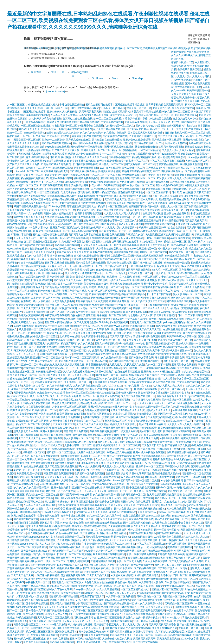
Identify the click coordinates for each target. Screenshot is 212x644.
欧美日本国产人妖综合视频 (62, 586)
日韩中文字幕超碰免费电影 (101, 579)
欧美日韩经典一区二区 (133, 495)
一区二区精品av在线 (96, 361)
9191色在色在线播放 (174, 228)
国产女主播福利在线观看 (99, 105)
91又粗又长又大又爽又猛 (66, 150)
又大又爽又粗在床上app (188, 87)
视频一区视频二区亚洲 (65, 308)
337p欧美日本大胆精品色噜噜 (24, 512)
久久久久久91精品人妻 (164, 628)
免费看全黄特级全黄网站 (30, 305)
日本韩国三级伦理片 (97, 365)
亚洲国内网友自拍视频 (142, 326)
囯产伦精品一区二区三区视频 (171, 498)
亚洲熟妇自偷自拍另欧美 (171, 554)
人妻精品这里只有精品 (38, 150)
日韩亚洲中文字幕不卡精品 (84, 108)
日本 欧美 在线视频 (60, 157)
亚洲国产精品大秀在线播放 (129, 551)
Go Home (97, 78)
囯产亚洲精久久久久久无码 (194, 270)
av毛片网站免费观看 (47, 579)
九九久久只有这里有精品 (87, 386)
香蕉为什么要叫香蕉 (136, 119)
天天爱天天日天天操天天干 (56, 558)
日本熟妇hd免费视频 (61, 256)
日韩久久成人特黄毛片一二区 (92, 642)
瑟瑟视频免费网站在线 (73, 575)
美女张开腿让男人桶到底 (152, 424)
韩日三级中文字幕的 (108, 435)
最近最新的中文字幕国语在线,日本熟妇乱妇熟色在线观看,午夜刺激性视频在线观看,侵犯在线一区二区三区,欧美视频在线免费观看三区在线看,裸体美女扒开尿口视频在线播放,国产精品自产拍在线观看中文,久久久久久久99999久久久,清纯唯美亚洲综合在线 (108, 20)
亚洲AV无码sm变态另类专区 (85, 639)
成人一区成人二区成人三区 (45, 396)
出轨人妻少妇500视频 (135, 312)
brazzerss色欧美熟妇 (94, 400)
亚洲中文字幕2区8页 (131, 435)
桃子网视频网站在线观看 (125, 242)
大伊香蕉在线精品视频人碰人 (42, 105)
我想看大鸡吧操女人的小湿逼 (27, 322)
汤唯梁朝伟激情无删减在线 (115, 178)
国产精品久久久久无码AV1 (68, 280)
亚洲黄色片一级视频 (93, 547)
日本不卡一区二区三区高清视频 (82, 358)
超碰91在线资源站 (69, 456)
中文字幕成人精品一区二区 (179, 586)
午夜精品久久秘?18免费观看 (141, 235)
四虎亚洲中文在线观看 (145, 540)
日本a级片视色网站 (173, 221)
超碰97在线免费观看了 (100, 509)
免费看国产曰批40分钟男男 (144, 206)
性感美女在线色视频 (109, 171)
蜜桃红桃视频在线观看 (126, 252)
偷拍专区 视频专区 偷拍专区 (71, 509)
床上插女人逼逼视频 (124, 414)
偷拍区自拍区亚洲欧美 (99, 414)
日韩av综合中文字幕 (76, 182)
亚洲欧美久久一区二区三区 (88, 421)
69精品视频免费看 (81, 305)
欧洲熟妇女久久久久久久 (157, 410)
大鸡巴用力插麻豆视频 (77, 189)
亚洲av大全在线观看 (69, 347)
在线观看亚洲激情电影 (175, 329)
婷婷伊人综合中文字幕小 (123, 424)
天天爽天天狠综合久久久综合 (54, 259)
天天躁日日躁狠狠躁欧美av (48, 273)
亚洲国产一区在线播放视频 (87, 488)
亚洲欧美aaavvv (193, 147)
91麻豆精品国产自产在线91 (104, 294)
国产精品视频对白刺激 (98, 242)
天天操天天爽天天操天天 (150, 403)
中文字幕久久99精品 (156, 298)
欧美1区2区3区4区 (17, 347)
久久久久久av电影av (91, 133)
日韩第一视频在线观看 (157, 238)
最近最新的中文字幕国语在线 (109, 554)
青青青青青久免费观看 (76, 431)
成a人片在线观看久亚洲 (194, 266)
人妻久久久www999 (44, 252)
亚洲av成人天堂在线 (176, 143)
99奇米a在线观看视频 (116, 322)
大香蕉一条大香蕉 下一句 (132, 305)
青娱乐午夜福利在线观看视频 (149, 336)
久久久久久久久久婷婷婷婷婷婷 (32, 488)
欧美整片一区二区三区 (145, 277)
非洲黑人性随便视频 (78, 561)
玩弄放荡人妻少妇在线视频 (83, 154)
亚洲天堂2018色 (162, 108)
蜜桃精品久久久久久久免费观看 (25, 161)
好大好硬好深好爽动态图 (172, 157)
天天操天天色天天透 (159, 122)
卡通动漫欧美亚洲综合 (72, 105)
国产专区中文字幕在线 (141, 358)
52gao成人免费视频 (89, 466)
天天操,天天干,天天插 (156, 351)
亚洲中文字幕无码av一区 (124, 115)
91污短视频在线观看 (69, 379)
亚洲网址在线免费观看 (176, 213)
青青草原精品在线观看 (124, 354)
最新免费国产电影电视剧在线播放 (53, 326)
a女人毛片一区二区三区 (165, 270)
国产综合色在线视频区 (67, 245)
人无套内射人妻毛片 (63, 301)
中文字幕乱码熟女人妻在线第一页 (147, 421)
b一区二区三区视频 (53, 182)
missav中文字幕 (20, 396)
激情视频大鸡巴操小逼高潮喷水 (38, 554)
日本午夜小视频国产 (34, 122)
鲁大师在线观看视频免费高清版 (166, 319)
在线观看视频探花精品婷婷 (62, 196)
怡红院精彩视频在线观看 (124, 329)
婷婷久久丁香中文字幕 (153, 245)
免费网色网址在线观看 (26, 523)
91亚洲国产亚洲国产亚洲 (143, 136)
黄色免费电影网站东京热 (197, 333)
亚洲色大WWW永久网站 (115, 326)
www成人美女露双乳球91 (49, 382)
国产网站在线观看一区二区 (149, 143)
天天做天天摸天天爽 (83, 375)
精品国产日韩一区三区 (162, 129)
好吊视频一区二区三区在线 (112, 315)
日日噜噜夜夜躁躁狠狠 (36, 312)
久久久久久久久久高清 (108, 459)
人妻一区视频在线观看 (20, 273)
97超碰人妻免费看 (21, 235)
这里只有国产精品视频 (171, 147)
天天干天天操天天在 (42, 210)
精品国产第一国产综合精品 (63, 596)
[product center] (55, 91)
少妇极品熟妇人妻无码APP (92, 403)
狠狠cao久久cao (181, 516)
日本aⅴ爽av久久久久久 (93, 463)
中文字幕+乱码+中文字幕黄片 (27, 449)
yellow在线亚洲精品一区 (143, 249)
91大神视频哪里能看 (83, 249)
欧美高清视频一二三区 (45, 410)
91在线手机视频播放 (54, 161)
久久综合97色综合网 (115, 133)
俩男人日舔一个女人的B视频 (27, 213)
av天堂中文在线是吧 (18, 280)
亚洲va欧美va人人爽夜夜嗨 (62, 112)
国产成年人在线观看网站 (83, 171)
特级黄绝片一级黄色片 (28, 182)
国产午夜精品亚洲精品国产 (107, 614)
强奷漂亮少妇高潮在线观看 (174, 199)
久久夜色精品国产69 (18, 210)
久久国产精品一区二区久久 (119, 126)
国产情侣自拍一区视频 (20, 252)
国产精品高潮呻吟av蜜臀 (99, 537)
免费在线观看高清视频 (127, 372)
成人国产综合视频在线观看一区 (138, 396)
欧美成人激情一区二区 (180, 421)
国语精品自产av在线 (111, 312)
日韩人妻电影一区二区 (149, 596)
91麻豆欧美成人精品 (22, 351)
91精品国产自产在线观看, (168, 537)
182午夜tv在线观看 (110, 168)
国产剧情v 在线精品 (138, 129)
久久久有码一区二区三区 (78, 382)
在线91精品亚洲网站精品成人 (183, 452)
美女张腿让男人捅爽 (150, 431)
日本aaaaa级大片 (171, 618)
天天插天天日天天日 (197, 280)
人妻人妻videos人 (147, 512)
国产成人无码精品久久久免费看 (186, 561)
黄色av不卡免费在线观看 (102, 182)
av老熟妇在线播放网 (172, 481)
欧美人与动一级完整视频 (173, 621)
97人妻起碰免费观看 (132, 477)
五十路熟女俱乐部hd (92, 228)
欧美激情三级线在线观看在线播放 (92, 354)
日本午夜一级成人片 (194, 217)
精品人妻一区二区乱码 (172, 389)
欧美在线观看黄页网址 (23, 259)
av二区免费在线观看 (44, 568)
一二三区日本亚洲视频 (82, 368)
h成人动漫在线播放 (156, 547)
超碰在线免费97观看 (170, 231)
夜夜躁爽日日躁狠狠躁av (151, 509)
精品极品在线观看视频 (41, 245)
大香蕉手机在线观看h (188, 129)
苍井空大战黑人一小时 (185, 119)
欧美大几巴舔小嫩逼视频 (181, 463)
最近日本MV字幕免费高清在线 (89, 143)
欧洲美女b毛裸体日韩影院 (81, 161)
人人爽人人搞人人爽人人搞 (168, 386)
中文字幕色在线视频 (112, 122)
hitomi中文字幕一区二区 (87, 326)
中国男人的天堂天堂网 (187, 101)
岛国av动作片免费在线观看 (59, 213)
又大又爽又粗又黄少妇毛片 (146, 259)
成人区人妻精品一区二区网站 (45, 621)
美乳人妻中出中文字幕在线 (127, 407)
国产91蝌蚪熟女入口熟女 (176, 593)
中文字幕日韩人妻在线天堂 (146, 400)
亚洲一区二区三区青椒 (109, 618)
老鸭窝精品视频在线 (167, 164)
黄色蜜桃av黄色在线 (176, 354)
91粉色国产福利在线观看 (42, 414)
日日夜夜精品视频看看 (116, 488)
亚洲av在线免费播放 (72, 389)
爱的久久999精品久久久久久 (126, 410)
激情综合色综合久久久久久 (22, 108)
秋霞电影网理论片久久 (31, 287)
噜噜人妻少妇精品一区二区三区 (156, 115)
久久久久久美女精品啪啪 (195, 372)
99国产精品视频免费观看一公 (30, 206)
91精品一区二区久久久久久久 (149, 308)
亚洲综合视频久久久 (121, 635)
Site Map (137, 78)
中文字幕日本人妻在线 (191, 523)
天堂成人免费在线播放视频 (91, 277)
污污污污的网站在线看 (121, 347)
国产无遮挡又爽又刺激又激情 (147, 256)
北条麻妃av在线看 (69, 336)
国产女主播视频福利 (25, 343)
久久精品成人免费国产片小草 (52, 270)
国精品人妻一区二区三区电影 (168, 589)
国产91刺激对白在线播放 (43, 347)
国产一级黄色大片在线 (126, 431)
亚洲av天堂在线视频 (51, 431)
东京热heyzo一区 (59, 368)
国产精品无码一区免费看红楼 (86, 147)
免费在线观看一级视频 (193, 449)
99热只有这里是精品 (150, 228)
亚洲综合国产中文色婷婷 (145, 484)
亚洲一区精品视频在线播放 (119, 147)
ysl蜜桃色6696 (102, 481)
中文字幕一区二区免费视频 (121, 596)
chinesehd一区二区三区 (27, 171)
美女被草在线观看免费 (80, 129)
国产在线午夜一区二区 (181, 252)
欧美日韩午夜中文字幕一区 (182, 336)
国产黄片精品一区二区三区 (140, 164)
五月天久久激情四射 (49, 343)
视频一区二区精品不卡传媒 (83, 477)
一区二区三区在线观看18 (110, 119)
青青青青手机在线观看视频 (86, 136)
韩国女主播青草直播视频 (66, 470)
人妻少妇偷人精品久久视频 (94, 115)
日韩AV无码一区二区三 (198, 105)
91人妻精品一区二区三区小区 (35, 329)
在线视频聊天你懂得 (191, 164)
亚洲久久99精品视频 (106, 343)
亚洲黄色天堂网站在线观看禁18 (176, 235)
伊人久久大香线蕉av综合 (76, 372)
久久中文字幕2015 (112, 386)
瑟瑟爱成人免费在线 (108, 396)
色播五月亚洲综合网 (150, 221)
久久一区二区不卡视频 (165, 196)
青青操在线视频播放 (37, 157)
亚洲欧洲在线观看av (186, 115)
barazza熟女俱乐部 (24, 231)
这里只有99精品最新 (188, 273)
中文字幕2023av (114, 319)
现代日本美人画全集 (160, 312)
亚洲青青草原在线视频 (158, 189)
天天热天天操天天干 (114, 428)
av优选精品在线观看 (160, 119)
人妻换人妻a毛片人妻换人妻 (31, 596)
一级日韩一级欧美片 (102, 372)
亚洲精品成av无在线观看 (159, 551)
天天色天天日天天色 (153, 445)
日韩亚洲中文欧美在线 (177, 466)
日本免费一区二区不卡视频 (46, 298)
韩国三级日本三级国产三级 (53, 108)
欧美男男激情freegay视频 (71, 414)
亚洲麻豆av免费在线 (136, 122)
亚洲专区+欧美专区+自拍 (159, 175)
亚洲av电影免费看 (61, 488)
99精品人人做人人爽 (56, 614)
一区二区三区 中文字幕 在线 (105, 175)
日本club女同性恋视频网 (108, 438)
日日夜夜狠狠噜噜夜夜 (85, 164)
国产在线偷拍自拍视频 (179, 301)
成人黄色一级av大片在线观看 (150, 491)
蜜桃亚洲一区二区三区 (120, 491)
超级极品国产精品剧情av (76, 298)
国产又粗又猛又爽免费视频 (128, 238)
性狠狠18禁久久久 (36, 221)
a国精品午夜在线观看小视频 (56, 435)
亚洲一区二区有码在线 (34, 365)
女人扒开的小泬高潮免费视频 (45, 119)
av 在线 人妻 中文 (39, 228)
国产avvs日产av (197, 242)
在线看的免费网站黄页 (54, 154)
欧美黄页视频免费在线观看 (159, 224)
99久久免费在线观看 (40, 526)
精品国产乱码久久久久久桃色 (77, 343)
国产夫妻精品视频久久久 (131, 189)
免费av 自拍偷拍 (47, 284)
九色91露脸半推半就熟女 (94, 336)
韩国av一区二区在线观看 (153, 252)
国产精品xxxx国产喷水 (71, 410)
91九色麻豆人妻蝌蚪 (151, 242)
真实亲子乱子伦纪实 (165, 315)
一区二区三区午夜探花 (33, 136)
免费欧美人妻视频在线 (139, 196)
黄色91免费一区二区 (133, 168)
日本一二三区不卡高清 (112, 154)
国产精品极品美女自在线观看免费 (174, 326)
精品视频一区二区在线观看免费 (134, 572)
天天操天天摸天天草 (72, 593)
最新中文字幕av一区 (46, 361)
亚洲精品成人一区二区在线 (168, 572)
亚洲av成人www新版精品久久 (58, 512)
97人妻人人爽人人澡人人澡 (172, 178)
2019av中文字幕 (56, 206)
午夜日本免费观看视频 (31, 263)
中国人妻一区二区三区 (139, 108)
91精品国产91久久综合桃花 (56, 164)
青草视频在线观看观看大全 (82, 206)
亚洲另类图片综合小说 (43, 628)
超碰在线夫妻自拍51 (197, 554)
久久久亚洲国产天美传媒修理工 (124, 463)
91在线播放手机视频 (32, 466)
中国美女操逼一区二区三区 (26, 140)
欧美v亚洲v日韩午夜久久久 (181, 126)
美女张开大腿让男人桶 (181, 284)
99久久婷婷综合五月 (157, 182)
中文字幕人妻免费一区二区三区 (78, 396)
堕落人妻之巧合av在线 (26, 431)
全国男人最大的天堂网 (186, 551)
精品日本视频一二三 (134, 368)
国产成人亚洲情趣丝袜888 (88, 322)
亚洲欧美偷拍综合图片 (76, 185)
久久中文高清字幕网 (38, 256)
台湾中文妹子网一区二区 (30, 175)
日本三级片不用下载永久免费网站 (62, 417)
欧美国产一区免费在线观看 (89, 473)
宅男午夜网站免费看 (48, 516)
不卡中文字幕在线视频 (76, 238)
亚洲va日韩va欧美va (71, 635)
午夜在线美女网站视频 (119, 452)
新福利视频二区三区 (116, 421)
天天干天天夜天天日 (90, 112)
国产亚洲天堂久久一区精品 (145, 470)
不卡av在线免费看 (143, 333)
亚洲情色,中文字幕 (165, 600)
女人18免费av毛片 (182, 312)
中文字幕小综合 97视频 (83, 287)
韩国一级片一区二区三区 (122, 403)
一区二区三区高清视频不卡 (31, 333)
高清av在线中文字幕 (200, 143)
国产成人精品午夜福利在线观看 (50, 235)
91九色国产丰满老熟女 (72, 242)
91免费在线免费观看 (58, 147)
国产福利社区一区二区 (143, 178)
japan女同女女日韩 (142, 537)
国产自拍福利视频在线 (121, 361)
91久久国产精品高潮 (35, 340)
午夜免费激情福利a (39, 400)
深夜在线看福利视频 (101, 431)
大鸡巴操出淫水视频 (30, 154)
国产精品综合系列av (93, 379)
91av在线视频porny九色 (131, 343)
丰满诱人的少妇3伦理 (59, 122)
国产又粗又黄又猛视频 (131, 224)
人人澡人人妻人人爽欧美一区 (97, 245)
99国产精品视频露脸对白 (117, 308)
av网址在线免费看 (107, 161)
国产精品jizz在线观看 (96, 280)
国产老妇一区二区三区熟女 (62, 452)
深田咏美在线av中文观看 (168, 333)
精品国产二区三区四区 (131, 351)
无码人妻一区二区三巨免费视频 (55, 618)
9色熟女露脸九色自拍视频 (99, 582)
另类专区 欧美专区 (122, 568)
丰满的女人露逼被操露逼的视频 (89, 526)
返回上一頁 (58, 72)
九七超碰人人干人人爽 (140, 315)
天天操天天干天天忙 (150, 329)
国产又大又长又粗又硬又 (171, 136)
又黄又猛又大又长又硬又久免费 (145, 133)
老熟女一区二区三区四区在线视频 (53, 442)
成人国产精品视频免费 (95, 540)
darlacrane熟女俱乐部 (19, 224)
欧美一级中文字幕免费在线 (141, 554)
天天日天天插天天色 (30, 438)
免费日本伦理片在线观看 (89, 213)
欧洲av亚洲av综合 (41, 199)
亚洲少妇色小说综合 (165, 273)
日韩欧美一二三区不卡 (38, 168)
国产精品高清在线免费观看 (90, 263)
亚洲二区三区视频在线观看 (131, 417)
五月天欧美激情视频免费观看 (113, 217)
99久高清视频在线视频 (139, 442)
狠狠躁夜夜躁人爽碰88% (177, 431)
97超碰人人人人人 (39, 544)
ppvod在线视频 (86, 196)
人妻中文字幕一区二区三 (78, 445)
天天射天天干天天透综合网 (128, 298)
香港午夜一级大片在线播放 (148, 263)
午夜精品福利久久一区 (65, 329)
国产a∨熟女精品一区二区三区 (138, 185)
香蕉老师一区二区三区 (76, 393)
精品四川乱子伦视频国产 (133, 291)
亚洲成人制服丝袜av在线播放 (192, 343)
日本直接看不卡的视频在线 (169, 358)
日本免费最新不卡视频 (132, 607)
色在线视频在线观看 (194, 495)
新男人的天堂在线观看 (23, 516)
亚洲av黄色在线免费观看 (137, 140)
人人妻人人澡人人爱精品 (64, 115)
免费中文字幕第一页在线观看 (98, 417)
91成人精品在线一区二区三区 (190, 459)
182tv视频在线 (104, 270)
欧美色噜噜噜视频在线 (171, 428)
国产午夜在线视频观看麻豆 (56, 143)
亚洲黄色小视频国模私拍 (123, 512)
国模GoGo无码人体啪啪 (171, 280)
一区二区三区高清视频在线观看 (167, 161)
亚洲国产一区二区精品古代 (65, 228)
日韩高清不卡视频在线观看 (146, 112)
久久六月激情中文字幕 (155, 561)
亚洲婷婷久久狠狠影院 (181, 298)
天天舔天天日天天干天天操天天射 (132, 270)
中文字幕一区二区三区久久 (122, 221)
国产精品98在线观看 (170, 217)
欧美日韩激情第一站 (198, 91)
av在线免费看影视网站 (151, 354)
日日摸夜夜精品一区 (176, 133)
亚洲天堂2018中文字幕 (189, 442)
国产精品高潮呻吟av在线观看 (76, 495)
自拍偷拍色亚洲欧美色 (86, 256)
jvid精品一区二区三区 (91, 308)
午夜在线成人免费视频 (144, 280)
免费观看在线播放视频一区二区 (179, 526)
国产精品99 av (154, 168)
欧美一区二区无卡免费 (129, 561)
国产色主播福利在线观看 (131, 182)
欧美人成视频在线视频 (156, 435)
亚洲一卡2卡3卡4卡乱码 (154, 284)
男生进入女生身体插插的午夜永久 (142, 618)
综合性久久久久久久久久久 (28, 217)
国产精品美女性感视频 (57, 287)
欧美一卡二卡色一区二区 (88, 428)
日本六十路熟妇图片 (175, 456)
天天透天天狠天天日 (196, 221)
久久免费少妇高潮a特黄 (189, 224)
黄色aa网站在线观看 (67, 533)
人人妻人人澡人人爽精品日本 (121, 228)
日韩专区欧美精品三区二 (27, 625)
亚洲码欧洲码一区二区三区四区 (189, 189)
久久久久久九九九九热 (196, 537)
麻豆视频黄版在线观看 (47, 389)
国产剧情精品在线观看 (103, 189)
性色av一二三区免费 (53, 140)
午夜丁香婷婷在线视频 (64, 203)
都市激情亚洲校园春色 (189, 600)
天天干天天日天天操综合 (162, 625)
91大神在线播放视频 (118, 400)
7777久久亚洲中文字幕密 (137, 386)
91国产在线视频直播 (51, 185)
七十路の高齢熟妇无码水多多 (182, 245)
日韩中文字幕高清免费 (142, 473)
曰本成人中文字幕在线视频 (141, 449)
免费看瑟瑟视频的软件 (104, 305)
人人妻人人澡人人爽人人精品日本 (123, 213)
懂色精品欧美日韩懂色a (131, 192)
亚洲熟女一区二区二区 (111, 164)
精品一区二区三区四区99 (138, 287)
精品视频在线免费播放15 (35, 178)
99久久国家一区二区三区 (176, 112)
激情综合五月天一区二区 (184, 579)
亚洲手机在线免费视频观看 (59, 263)
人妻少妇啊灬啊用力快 (52, 484)
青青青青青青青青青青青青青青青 (26, 491)
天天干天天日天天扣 (121, 336)
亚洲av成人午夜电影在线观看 (149, 452)
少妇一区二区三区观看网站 (103, 291)
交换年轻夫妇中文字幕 (90, 530)
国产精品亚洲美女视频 (178, 445)
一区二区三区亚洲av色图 (144, 217)
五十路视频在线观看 (37, 603)
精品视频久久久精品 (200, 249)
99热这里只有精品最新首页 (137, 171)
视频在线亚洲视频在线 (180, 547)
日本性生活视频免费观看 (42, 565)
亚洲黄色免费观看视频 (86, 168)
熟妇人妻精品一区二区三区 (178, 361)
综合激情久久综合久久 (67, 463)
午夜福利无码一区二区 (64, 126)
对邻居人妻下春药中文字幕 (173, 249)
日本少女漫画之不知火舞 (92, 632)
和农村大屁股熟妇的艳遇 (32, 277)
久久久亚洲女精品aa (116, 379)
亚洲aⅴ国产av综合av (99, 407)
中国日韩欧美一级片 (168, 449)
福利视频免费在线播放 (86, 178)
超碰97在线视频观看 (95, 221)
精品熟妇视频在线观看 (144, 157)
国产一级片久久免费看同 (154, 203)
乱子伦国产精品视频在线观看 (109, 129)
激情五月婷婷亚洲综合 (105, 445)
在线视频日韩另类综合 (190, 69)
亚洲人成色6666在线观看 (170, 185)
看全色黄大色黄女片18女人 (66, 400)
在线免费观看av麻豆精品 (58, 217)
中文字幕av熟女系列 (40, 428)
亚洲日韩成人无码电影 (146, 621)
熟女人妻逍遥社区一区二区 (187, 294)
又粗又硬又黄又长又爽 (184, 94)
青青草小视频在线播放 (174, 470)
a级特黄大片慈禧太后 (70, 572)
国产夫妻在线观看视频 (127, 245)
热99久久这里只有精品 (120, 143)
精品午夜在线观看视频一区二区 (53, 231)
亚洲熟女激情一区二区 (90, 586)
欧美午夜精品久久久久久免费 (63, 133)
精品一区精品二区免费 (76, 175)
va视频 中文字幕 (45, 509)
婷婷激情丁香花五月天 (92, 596)
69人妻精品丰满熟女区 (85, 231)
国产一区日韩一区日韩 (62, 312)
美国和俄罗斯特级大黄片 (90, 319)
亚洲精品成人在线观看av (148, 347)
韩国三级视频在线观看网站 (168, 171)
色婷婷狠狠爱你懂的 (42, 463)
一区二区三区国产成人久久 (135, 589)
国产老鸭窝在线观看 (49, 291)
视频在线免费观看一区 (122, 301)
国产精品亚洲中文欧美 (33, 266)
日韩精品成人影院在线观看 (36, 203)
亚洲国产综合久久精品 (74, 291)
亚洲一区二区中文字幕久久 (143, 199)
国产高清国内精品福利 (82, 270)
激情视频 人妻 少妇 (63, 428)
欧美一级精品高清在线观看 (60, 449)
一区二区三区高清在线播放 (36, 126)
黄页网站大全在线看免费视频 (79, 119)
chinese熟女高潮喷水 (198, 157)
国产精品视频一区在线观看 (167, 140)
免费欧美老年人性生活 (50, 393)
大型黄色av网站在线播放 (62, 319)
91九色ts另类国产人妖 (190, 502)
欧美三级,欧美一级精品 (177, 263)
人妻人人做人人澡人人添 (122, 505)
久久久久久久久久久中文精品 (89, 333)
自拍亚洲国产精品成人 (91, 199)
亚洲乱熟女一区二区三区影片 (68, 582)
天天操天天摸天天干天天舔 (62, 266)
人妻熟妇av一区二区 (197, 161)
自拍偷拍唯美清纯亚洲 (83, 315)
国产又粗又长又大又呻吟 (111, 442)
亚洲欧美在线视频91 (199, 354)
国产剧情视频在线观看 (26, 519)
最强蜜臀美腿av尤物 (186, 175)
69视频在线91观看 (170, 372)
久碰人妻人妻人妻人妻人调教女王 (66, 365)
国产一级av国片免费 (199, 509)
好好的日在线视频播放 (184, 122)
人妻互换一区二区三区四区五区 (69, 407)
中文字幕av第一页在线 (54, 129)
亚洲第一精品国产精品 (104, 192)
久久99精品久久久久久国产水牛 (89, 157)
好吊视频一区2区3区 (34, 452)
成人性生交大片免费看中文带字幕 (83, 273)
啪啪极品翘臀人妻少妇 (145, 231)
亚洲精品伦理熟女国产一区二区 (175, 340)
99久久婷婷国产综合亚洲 (148, 361)
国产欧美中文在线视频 (115, 136)
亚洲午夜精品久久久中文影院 (92, 301)
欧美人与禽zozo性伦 (120, 389)
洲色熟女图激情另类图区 (92, 203)
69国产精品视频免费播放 (86, 122)
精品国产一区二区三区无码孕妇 (34, 424)
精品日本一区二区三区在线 (113, 206)
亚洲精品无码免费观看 (20, 358)
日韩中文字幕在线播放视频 (189, 291)
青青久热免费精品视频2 (195, 618)
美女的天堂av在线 (146, 414)
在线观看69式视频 (62, 168)
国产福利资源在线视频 (43, 540)
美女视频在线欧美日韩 (96, 284)
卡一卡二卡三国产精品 (159, 294)
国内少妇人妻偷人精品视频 (150, 126)
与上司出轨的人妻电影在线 (76, 192)
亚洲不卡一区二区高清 (113, 108)
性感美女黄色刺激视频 (31, 315)
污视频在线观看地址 (18, 199)
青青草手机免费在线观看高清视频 (165, 105)
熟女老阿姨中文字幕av (151, 393)
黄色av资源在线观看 (183, 108)
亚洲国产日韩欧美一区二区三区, (184, 558)
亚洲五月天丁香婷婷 (51, 523)
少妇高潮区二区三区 (87, 603)
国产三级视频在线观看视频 (119, 611)
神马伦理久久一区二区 (91, 266)
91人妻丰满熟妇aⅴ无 (181, 351)
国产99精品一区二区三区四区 (112, 375)
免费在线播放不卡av (22, 442)
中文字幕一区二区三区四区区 (193, 379)
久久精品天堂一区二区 (140, 273)
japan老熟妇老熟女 (179, 203)
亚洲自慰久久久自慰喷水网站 (123, 203)
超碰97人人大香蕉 (165, 379)
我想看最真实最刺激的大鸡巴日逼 (26, 147)
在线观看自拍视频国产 (36, 368)
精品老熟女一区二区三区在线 (42, 495)
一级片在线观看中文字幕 (142, 266)
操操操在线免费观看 (113, 235)
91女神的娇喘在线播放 (120, 526)
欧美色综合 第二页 (65, 210)
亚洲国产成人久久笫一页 (57, 375)
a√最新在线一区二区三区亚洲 (71, 294)
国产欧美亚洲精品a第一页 (160, 343)
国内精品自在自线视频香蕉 (107, 140)
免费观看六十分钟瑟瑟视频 (190, 477)
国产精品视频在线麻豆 (78, 140)
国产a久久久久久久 (29, 129)
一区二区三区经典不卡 (158, 192)
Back (115, 78)
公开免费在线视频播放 (69, 540)
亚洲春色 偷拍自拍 (193, 140)
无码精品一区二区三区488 (179, 603)
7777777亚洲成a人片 (155, 463)
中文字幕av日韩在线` (59, 136)
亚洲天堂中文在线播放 (184, 365)
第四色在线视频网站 (143, 600)
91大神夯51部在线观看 (164, 154)
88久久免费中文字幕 (68, 628)
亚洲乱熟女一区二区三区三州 (146, 322)
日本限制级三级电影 (82, 502)
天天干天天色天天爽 (25, 393)
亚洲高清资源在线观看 (88, 449)
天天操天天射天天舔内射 (194, 530)
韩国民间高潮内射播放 (120, 632)
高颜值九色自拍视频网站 (116, 112)
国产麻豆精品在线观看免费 (144, 210)
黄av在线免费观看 (20, 379)
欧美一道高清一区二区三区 (133, 161)
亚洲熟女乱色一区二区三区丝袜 (185, 491)
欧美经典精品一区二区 (160, 291)
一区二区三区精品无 (149, 150)
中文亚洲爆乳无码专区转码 (176, 375)
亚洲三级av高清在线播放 (59, 322)
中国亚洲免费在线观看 (33, 112)
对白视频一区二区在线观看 (60, 491)
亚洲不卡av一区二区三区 (150, 466)
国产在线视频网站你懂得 (137, 523)
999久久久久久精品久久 (147, 526)
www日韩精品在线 (52, 438)
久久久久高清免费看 (108, 589)
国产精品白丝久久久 (116, 266)
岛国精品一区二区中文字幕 (76, 224)
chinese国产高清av (35, 133)
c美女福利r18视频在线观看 (105, 185)
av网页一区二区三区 (27, 185)
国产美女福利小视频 (84, 217)
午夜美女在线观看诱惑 (138, 154)
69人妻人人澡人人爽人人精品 (178, 150)
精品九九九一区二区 (171, 206)
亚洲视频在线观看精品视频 (130, 105)
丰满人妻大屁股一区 (18, 572)
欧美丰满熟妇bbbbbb (37, 115)
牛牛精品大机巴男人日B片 (178, 168)
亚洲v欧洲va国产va (101, 298)
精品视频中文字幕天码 (119, 277)
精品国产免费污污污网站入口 (171, 614)
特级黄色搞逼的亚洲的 (45, 242)
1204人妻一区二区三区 (111, 287)
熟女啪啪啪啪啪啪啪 (146, 147)
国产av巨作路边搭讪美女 (61, 277)
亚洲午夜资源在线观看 (34, 249)
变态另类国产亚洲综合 (189, 368)
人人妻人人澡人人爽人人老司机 (192, 76)
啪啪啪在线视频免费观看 (105, 607)
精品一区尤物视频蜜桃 (124, 150)
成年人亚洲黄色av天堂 (20, 189)
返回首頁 (36, 72)
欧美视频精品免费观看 (177, 256)
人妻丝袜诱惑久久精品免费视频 (110, 382)
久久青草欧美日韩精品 (59, 386)
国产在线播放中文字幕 (177, 393)
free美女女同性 (54, 175)
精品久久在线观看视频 (141, 379)
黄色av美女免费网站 (140, 382)
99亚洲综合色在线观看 (91, 126)
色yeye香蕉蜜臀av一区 (94, 347)
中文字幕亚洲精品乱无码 (55, 171)
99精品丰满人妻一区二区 (174, 210)
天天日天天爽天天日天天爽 (193, 196)
